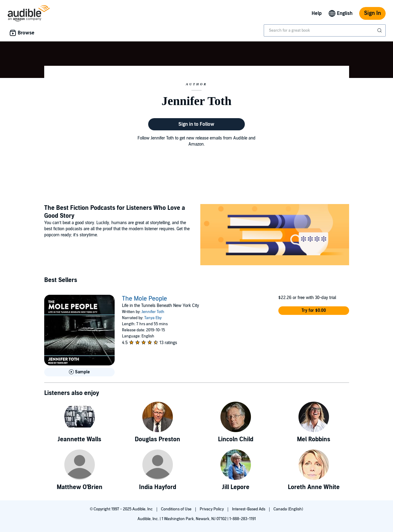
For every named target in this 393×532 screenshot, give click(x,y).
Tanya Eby (153, 318)
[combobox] (325, 30)
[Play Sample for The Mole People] (80, 372)
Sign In (372, 13)
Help (317, 13)
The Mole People (145, 299)
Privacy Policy (212, 509)
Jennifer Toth (153, 312)
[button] (314, 311)
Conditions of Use (177, 509)
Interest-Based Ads (249, 509)
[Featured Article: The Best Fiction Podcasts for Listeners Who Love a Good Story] (275, 236)
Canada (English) (288, 509)
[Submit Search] (380, 30)
